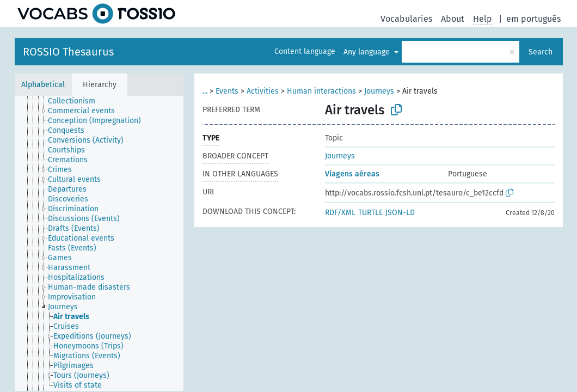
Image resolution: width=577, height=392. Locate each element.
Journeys (379, 91)
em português (533, 19)
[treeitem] (76, 101)
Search (541, 52)
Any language (368, 52)
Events (227, 91)
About (453, 19)
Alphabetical (43, 85)
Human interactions (321, 91)
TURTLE (370, 213)
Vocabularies (406, 19)
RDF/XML (340, 213)
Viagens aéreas (352, 174)
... (205, 91)
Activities (263, 91)
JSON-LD (400, 213)
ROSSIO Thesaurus (68, 52)
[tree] (99, 243)
